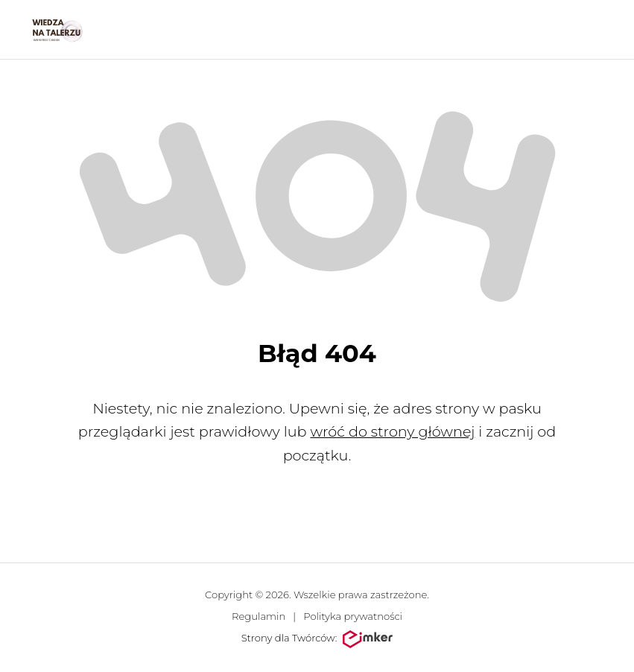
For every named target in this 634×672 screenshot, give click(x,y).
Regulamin (259, 616)
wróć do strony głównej (392, 431)
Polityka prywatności (353, 616)
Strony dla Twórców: (317, 639)
